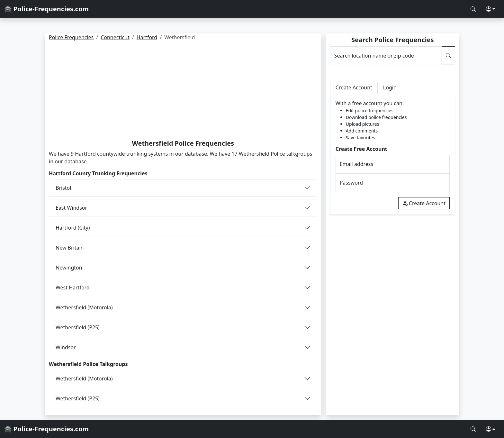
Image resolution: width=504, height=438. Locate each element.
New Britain (70, 248)
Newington (69, 268)
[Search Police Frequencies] (473, 9)
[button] (491, 9)
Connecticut (115, 37)
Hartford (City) (73, 228)
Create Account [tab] (354, 87)
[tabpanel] (393, 155)
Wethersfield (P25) (78, 327)
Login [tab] (390, 87)
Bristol (63, 188)
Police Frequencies (71, 37)
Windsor (66, 347)
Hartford (147, 37)
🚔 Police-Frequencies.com (46, 9)
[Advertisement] (183, 91)
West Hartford (73, 287)
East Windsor (71, 208)
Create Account (424, 203)
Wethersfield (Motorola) (84, 307)
